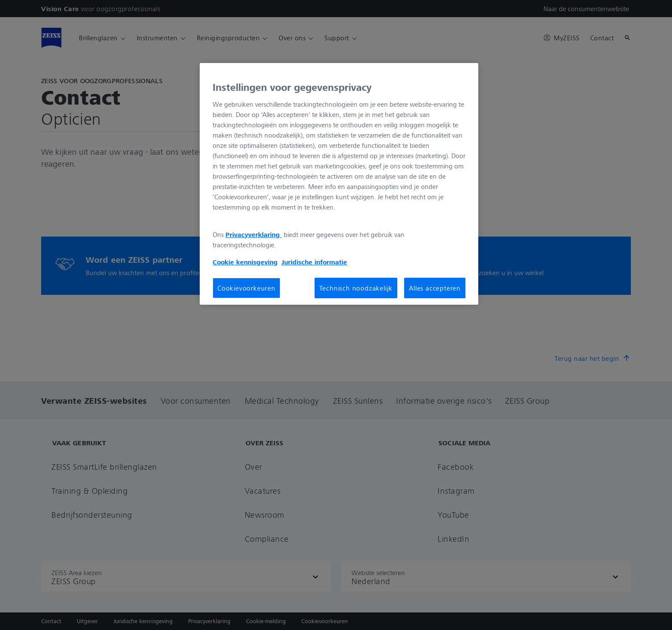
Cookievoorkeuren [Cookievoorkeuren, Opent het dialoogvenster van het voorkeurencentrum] (246, 288)
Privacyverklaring (254, 234)
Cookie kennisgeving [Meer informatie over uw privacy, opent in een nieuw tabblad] (245, 262)
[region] (339, 184)
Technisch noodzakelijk (356, 288)
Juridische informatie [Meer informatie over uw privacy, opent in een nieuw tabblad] (314, 262)
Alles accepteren (435, 288)
